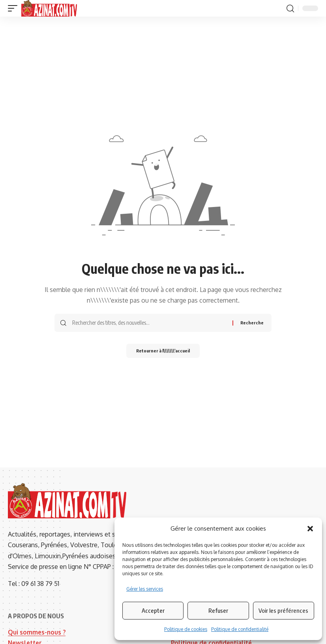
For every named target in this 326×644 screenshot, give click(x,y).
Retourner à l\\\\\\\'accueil (163, 351)
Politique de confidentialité (240, 629)
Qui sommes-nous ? (37, 632)
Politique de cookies (186, 629)
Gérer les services (145, 589)
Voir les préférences (283, 610)
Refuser (218, 610)
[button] (310, 529)
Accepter (153, 610)
